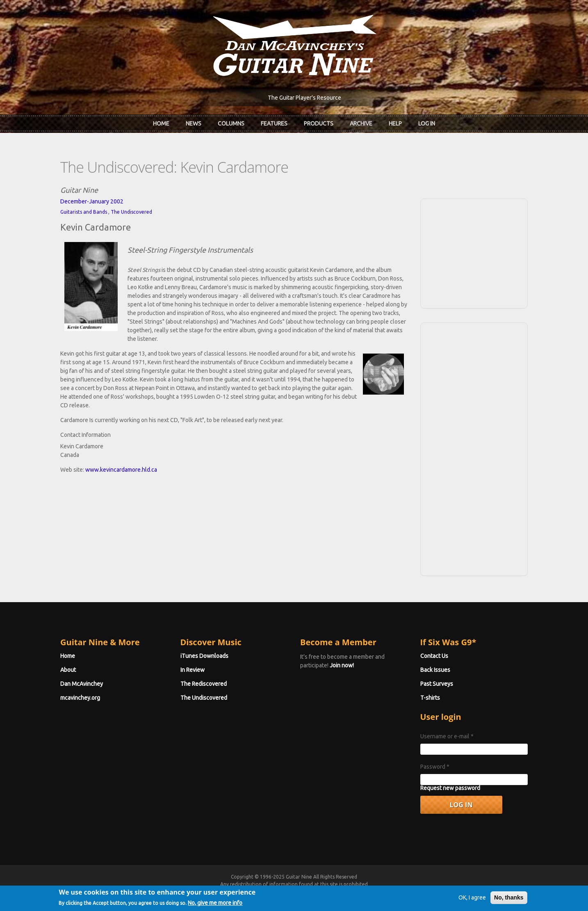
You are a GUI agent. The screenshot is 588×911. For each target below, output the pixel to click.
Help (395, 123)
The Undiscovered (131, 212)
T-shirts (430, 698)
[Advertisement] (474, 252)
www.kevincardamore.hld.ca (121, 470)
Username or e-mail (447, 736)
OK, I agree (472, 900)
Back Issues (435, 670)
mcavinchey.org (80, 698)
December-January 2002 (92, 201)
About (68, 670)
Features (274, 123)
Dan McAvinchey (82, 684)
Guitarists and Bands (84, 212)
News (194, 123)
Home (161, 123)
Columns (231, 123)
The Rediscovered (204, 684)
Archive (361, 123)
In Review (193, 670)
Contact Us (434, 656)
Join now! (342, 665)
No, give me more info (215, 905)
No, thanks (509, 900)
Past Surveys (437, 684)
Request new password (450, 788)
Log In (427, 123)
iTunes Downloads (204, 656)
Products (319, 123)
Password (435, 767)
